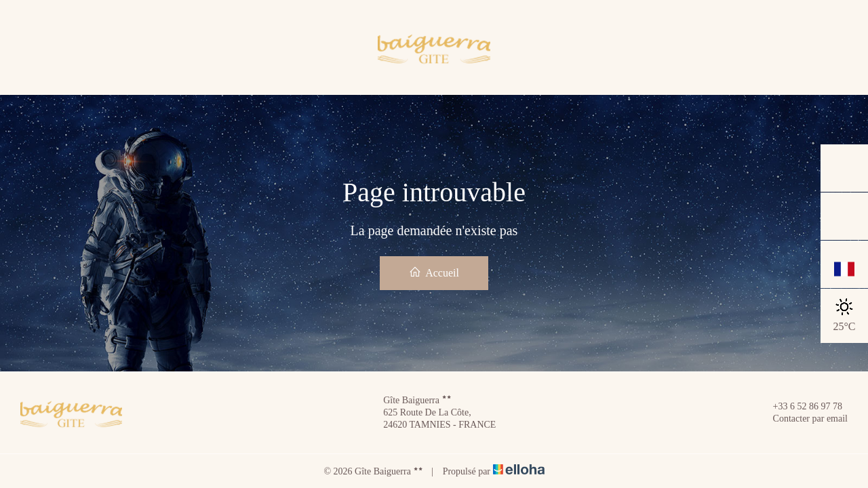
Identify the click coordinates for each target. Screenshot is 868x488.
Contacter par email (803, 419)
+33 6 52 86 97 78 (800, 407)
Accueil (434, 272)
